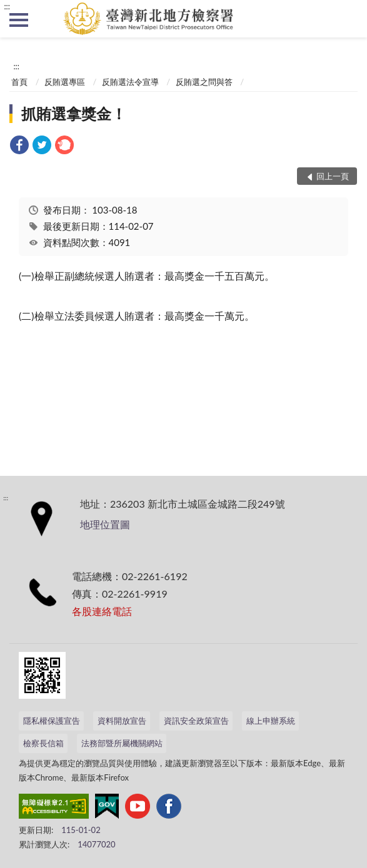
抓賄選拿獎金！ (74, 113)
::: (7, 6)
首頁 (19, 82)
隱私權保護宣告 (52, 721)
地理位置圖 (105, 524)
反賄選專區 (65, 82)
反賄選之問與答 (204, 82)
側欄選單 (19, 20)
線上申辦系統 (271, 721)
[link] (19, 146)
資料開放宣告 (122, 721)
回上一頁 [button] (333, 176)
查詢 (348, 19)
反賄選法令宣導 (130, 82)
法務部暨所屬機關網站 (122, 743)
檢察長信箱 (43, 743)
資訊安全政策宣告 (196, 721)
